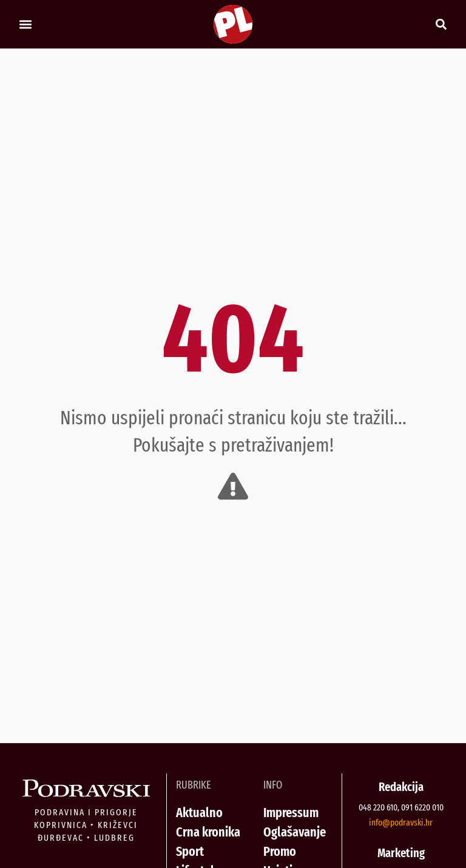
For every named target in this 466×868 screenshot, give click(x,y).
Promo (280, 851)
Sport (190, 851)
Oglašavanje (295, 832)
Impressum (291, 813)
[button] (25, 25)
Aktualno (199, 813)
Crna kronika (208, 832)
